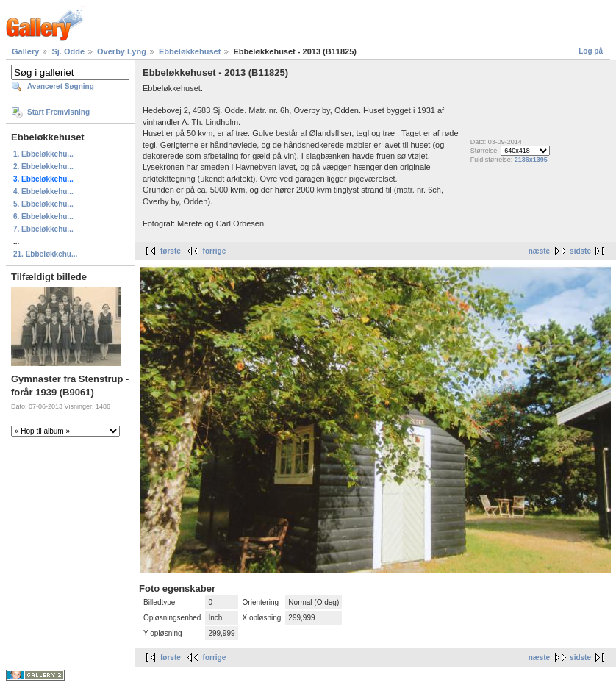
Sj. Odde (68, 51)
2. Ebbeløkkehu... (43, 166)
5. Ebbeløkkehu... (43, 204)
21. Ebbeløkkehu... (45, 254)
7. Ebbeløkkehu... (43, 229)
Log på (591, 51)
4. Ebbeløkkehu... (43, 191)
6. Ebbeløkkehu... (43, 216)
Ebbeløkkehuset (190, 51)
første (171, 251)
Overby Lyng (122, 51)
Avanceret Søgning (61, 86)
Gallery (25, 51)
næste (539, 251)
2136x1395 (531, 160)
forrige (215, 251)
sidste (580, 251)
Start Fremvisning (58, 112)
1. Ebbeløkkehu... (43, 154)
